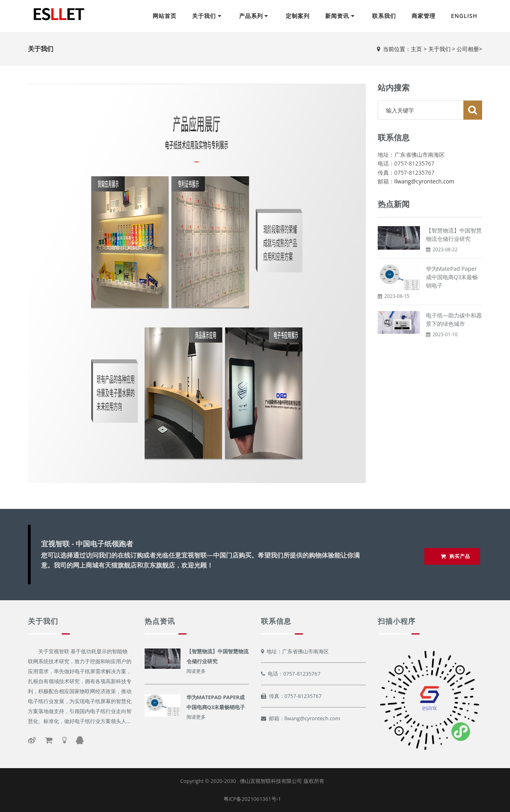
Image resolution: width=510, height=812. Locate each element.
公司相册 (468, 49)
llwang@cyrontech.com (425, 181)
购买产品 (455, 556)
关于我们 (439, 49)
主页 (416, 49)
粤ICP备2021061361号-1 (252, 799)
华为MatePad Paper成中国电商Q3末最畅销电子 (452, 277)
